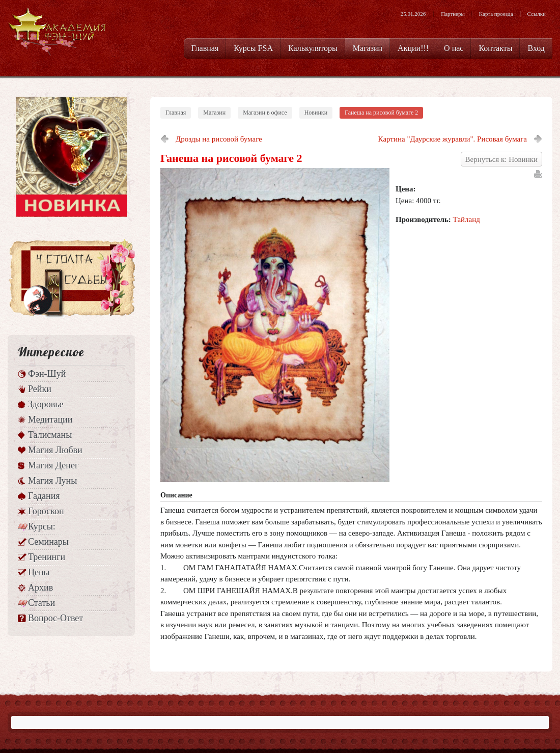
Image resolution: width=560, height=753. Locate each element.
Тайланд (467, 219)
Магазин (214, 113)
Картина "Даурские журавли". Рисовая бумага (453, 139)
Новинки (316, 113)
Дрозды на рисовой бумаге (219, 139)
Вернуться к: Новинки (501, 159)
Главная (176, 113)
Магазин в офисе (265, 113)
